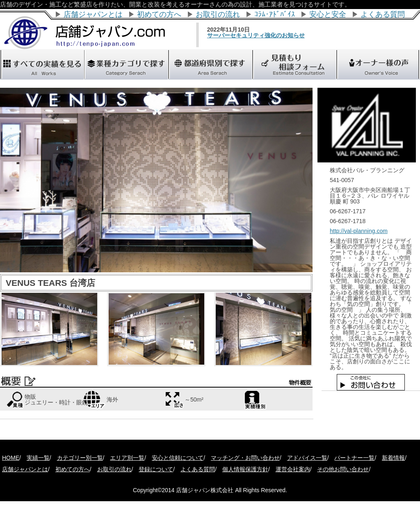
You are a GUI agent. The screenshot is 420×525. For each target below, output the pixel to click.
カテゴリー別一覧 (80, 458)
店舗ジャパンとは (93, 14)
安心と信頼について (178, 458)
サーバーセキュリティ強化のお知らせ (270, 35)
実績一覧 (38, 458)
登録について (156, 469)
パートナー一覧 (354, 458)
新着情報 (393, 458)
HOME (11, 458)
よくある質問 (383, 14)
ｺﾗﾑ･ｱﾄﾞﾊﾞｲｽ (275, 14)
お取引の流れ (218, 14)
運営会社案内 (293, 469)
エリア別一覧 (127, 458)
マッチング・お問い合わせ (245, 458)
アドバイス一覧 (307, 458)
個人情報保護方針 (245, 469)
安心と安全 (328, 14)
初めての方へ (159, 14)
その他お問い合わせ (343, 469)
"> (210, 64)
